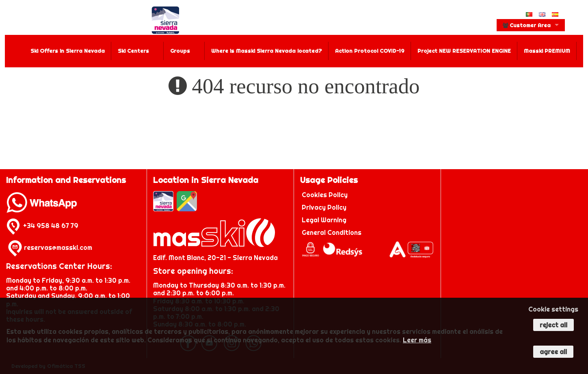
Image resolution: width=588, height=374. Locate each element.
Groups (180, 51)
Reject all (553, 325)
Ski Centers (133, 51)
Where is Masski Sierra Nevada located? (267, 51)
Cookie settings (553, 309)
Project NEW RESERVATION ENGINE (464, 51)
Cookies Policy (325, 195)
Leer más (417, 340)
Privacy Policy (324, 207)
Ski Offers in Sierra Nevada (68, 51)
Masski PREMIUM (547, 51)
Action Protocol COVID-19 (370, 51)
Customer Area (527, 25)
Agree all (553, 352)
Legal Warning (324, 220)
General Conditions (332, 232)
